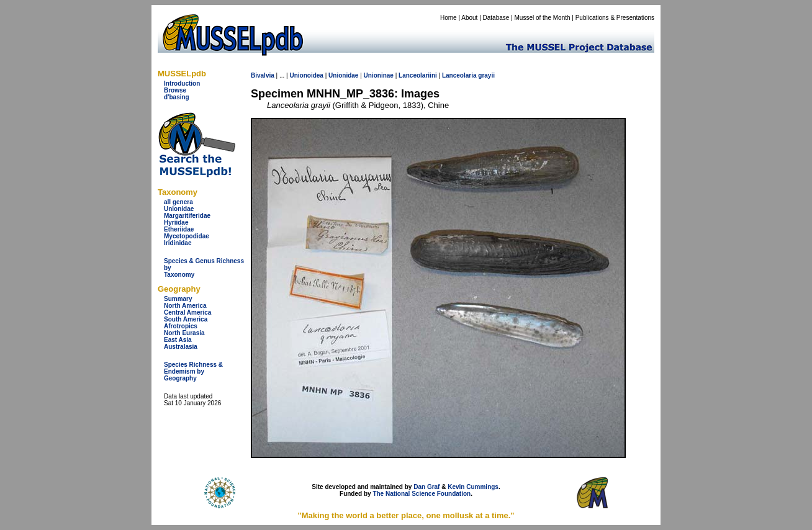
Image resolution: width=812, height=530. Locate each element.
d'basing (177, 97)
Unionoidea (306, 75)
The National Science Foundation (422, 494)
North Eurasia (184, 333)
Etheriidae (179, 229)
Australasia (181, 347)
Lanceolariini (418, 75)
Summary (178, 299)
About (469, 18)
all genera (178, 202)
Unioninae (379, 75)
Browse (175, 90)
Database (496, 18)
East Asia (178, 340)
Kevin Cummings (473, 487)
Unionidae (179, 209)
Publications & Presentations (615, 18)
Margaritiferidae (187, 216)
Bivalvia (263, 75)
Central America (187, 312)
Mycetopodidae (187, 236)
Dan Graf (426, 487)
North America (185, 306)
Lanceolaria (459, 75)
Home (449, 18)
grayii (486, 75)
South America (186, 319)
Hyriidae (176, 222)
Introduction (182, 83)
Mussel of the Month (543, 18)
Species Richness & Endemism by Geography (193, 371)
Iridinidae (178, 243)
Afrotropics (181, 326)
